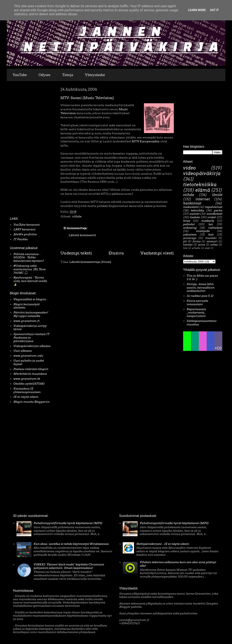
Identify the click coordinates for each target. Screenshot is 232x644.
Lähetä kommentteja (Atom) (90, 262)
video (190, 168)
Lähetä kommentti (82, 235)
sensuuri (212, 241)
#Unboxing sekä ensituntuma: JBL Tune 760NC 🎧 (29, 269)
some (201, 245)
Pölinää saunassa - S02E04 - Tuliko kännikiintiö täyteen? (29, 258)
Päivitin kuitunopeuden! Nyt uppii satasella (31, 314)
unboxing (190, 228)
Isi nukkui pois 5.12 (200, 296)
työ (211, 224)
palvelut (189, 224)
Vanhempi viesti (157, 253)
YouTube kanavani (27, 225)
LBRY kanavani (24, 229)
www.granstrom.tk (27, 379)
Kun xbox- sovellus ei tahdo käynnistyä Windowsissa (71, 544)
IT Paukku (21, 239)
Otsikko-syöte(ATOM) (29, 384)
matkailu (208, 221)
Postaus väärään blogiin (31, 369)
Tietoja (68, 75)
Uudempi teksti (76, 253)
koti (211, 234)
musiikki (211, 238)
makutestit (191, 207)
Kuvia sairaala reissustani (197, 302)
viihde (77, 216)
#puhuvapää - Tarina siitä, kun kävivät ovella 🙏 (30, 281)
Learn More (197, 10)
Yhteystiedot (95, 75)
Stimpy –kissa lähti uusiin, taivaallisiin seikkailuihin (201, 288)
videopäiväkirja (202, 173)
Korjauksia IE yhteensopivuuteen (27, 390)
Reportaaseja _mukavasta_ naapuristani (196, 313)
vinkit (212, 217)
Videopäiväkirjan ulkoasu (32, 346)
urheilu (196, 248)
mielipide (203, 231)
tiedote (195, 217)
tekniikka (197, 210)
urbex (214, 245)
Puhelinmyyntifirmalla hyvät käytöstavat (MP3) (68, 523)
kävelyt (188, 245)
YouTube (20, 75)
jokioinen (190, 234)
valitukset (215, 228)
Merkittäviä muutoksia (30, 374)
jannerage (190, 238)
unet (207, 248)
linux (187, 221)
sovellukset (214, 214)
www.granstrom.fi (26, 321)
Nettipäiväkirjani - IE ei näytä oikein (163, 544)
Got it (214, 10)
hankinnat (192, 203)
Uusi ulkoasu (23, 351)
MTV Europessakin (146, 141)
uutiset (194, 214)
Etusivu (116, 253)
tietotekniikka (200, 184)
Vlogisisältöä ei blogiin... (31, 299)
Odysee (44, 75)
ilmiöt (217, 195)
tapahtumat (214, 207)
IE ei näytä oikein (26, 397)
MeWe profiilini (25, 234)
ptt (185, 241)
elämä (203, 190)
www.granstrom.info (28, 356)
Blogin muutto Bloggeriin (31, 402)
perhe (218, 210)
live (185, 248)
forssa (197, 241)
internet (203, 199)
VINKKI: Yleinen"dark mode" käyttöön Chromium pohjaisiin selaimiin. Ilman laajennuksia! (69, 566)
